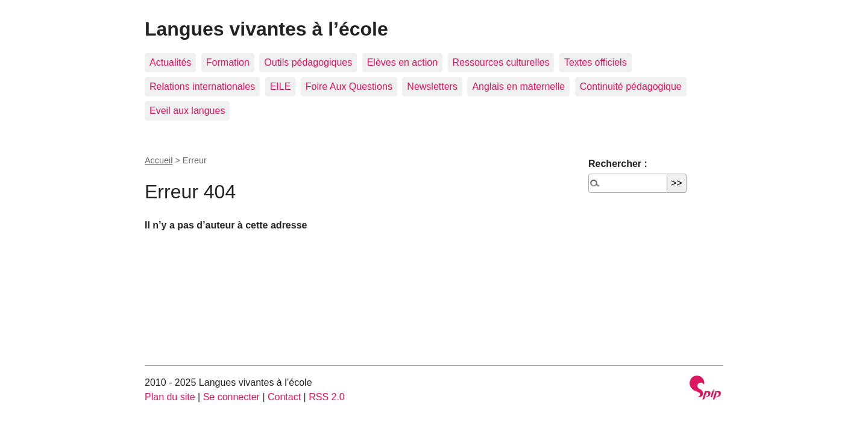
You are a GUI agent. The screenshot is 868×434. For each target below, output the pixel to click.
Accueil (159, 160)
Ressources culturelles (501, 62)
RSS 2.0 (327, 397)
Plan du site (170, 397)
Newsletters (432, 86)
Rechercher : (618, 164)
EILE (281, 86)
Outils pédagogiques (308, 62)
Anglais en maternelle (518, 86)
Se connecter (231, 397)
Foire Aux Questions (349, 86)
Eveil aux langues (187, 111)
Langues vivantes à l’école (266, 29)
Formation (228, 62)
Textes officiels (596, 62)
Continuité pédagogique (631, 86)
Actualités (170, 62)
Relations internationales (202, 86)
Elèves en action (402, 62)
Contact (284, 397)
